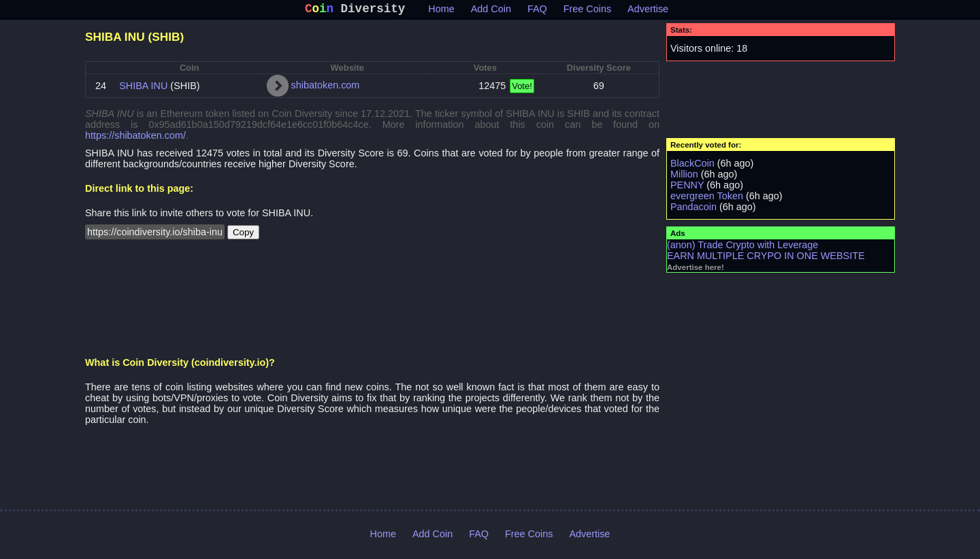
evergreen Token (707, 199)
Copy (243, 235)
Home (441, 12)
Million (684, 177)
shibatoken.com (326, 88)
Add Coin (491, 12)
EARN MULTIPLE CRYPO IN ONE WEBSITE (766, 258)
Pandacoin (693, 209)
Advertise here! (696, 270)
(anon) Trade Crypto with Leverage (742, 248)
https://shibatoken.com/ (135, 138)
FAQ (537, 12)
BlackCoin (692, 166)
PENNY (687, 188)
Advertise (648, 12)
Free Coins (587, 12)
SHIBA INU (143, 88)
